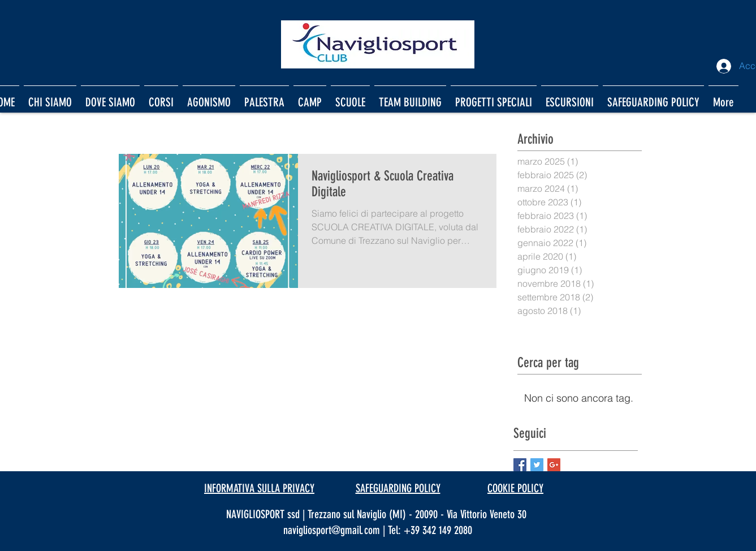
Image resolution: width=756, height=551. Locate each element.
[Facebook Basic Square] (520, 465)
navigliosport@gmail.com (332, 530)
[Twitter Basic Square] (537, 465)
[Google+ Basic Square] (554, 465)
